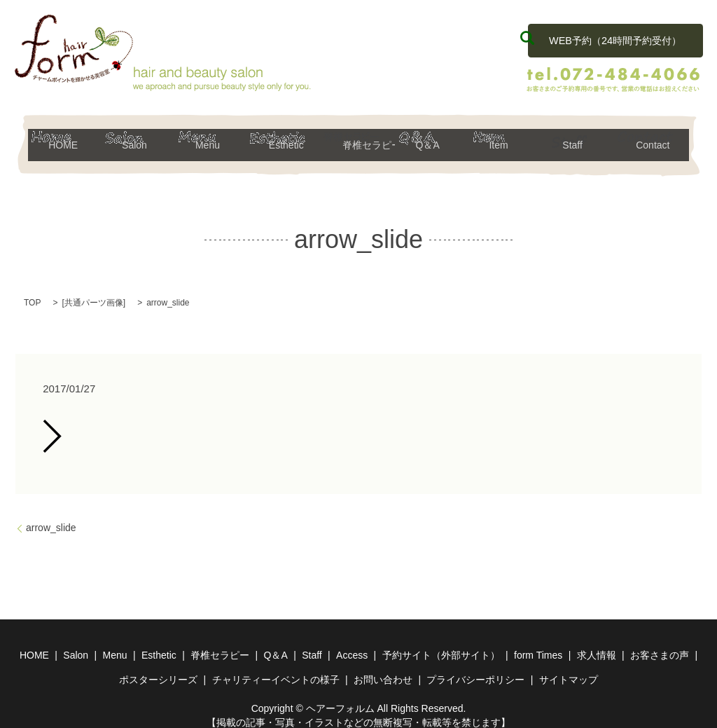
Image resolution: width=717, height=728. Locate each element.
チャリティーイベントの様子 (276, 668)
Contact (652, 139)
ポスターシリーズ (158, 668)
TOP (32, 291)
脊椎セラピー (359, 139)
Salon (138, 139)
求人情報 (597, 644)
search (527, 38)
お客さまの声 (660, 644)
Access (352, 644)
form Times (538, 644)
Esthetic (285, 139)
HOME (65, 139)
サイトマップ (569, 668)
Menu (212, 139)
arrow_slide (51, 516)
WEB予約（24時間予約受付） (615, 37)
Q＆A (432, 139)
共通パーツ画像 (94, 291)
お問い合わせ (383, 668)
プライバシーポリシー (475, 668)
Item (505, 139)
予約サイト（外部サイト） (441, 644)
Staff (579, 139)
